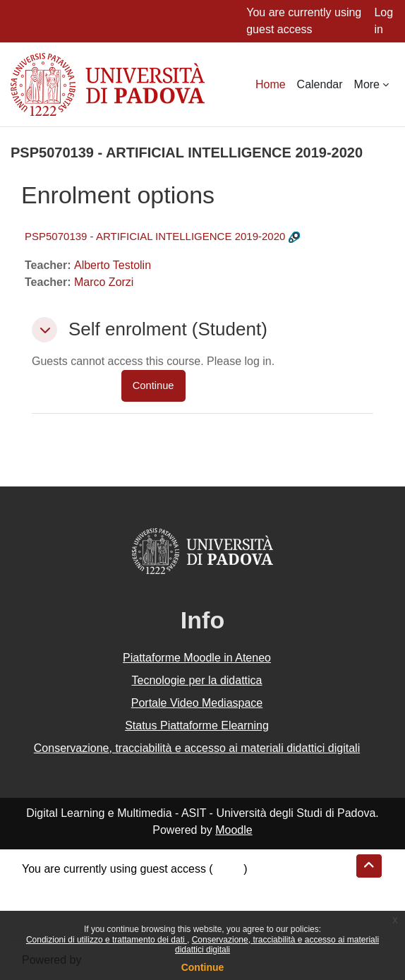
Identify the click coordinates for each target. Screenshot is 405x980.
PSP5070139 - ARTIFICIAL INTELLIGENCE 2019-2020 (155, 236)
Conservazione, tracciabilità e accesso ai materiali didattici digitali (197, 748)
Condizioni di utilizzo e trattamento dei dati (107, 940)
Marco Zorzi (104, 282)
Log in (383, 21)
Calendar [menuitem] (320, 84)
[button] (44, 330)
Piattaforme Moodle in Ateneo (197, 658)
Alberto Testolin (113, 265)
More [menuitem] (367, 84)
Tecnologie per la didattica (197, 680)
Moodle (234, 830)
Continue (203, 967)
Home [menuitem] (271, 84)
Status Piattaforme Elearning (197, 725)
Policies (41, 903)
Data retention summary (82, 886)
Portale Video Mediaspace (197, 703)
